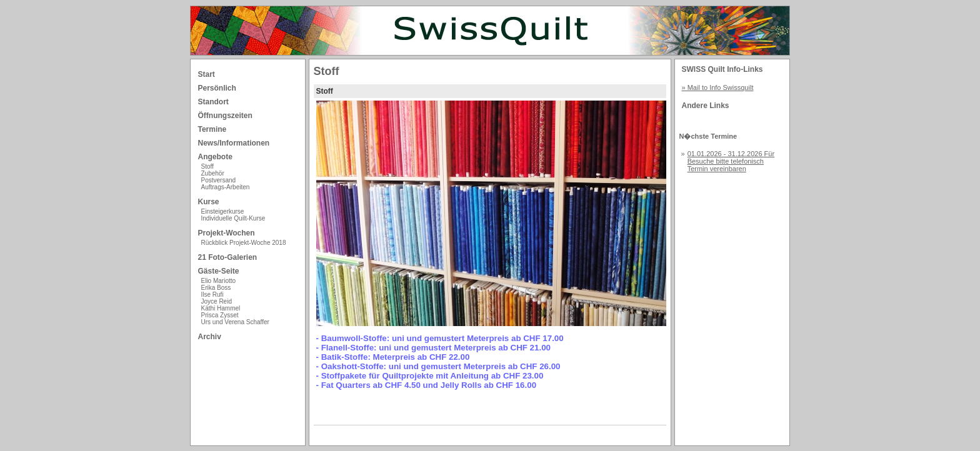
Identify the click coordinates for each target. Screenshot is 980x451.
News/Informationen (234, 143)
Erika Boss (216, 288)
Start (207, 74)
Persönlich (217, 88)
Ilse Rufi (212, 295)
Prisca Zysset (220, 315)
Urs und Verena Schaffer (235, 322)
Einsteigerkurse (223, 211)
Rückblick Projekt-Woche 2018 (244, 243)
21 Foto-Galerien (228, 257)
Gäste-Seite (219, 271)
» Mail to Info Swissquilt (718, 87)
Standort (213, 102)
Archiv (210, 337)
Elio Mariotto (219, 281)
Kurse (209, 202)
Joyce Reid (217, 301)
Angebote (215, 157)
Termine (212, 129)
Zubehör (213, 173)
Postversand (219, 180)
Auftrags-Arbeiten (226, 187)
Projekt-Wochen (227, 233)
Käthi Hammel (221, 308)
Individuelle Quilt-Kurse (233, 218)
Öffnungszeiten (225, 116)
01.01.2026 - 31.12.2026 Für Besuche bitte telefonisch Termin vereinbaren (731, 161)
